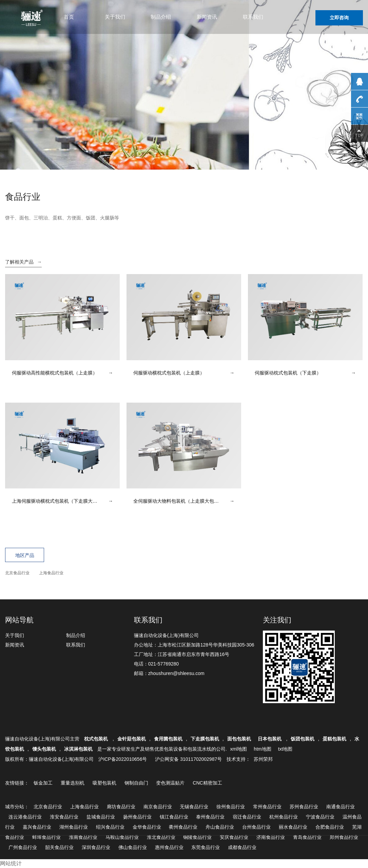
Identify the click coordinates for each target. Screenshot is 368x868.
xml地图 (239, 749)
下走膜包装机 (205, 739)
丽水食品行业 (293, 827)
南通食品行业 (341, 807)
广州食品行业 (23, 847)
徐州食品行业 (231, 807)
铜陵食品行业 (197, 837)
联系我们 (253, 17)
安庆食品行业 (234, 837)
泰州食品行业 (210, 817)
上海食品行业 (51, 573)
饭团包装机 (303, 739)
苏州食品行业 (304, 807)
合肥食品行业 (330, 827)
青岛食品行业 (307, 837)
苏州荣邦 (263, 759)
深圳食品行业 (96, 847)
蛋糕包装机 (334, 739)
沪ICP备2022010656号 (123, 759)
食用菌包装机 (168, 739)
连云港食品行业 (25, 817)
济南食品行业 (271, 837)
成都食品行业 (242, 847)
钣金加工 (43, 783)
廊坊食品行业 (121, 807)
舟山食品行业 (220, 827)
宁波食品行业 (320, 817)
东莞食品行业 (206, 847)
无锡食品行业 (194, 807)
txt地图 (285, 749)
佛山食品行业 (133, 847)
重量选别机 (73, 783)
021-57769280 (163, 664)
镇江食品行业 (174, 817)
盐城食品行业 (101, 817)
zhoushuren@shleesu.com (176, 673)
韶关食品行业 (59, 847)
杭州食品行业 (284, 817)
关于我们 (115, 17)
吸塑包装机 (104, 783)
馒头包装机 (44, 749)
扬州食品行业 (137, 817)
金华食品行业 (147, 827)
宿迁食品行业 (247, 817)
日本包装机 (270, 739)
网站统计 (11, 863)
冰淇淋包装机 (78, 749)
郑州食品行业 (344, 837)
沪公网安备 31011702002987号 (188, 759)
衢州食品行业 (183, 827)
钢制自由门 (136, 783)
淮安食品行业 (64, 817)
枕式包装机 (97, 739)
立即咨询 (339, 18)
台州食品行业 (256, 827)
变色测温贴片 (170, 783)
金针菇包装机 (132, 739)
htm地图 (262, 749)
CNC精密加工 (207, 783)
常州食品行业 (267, 807)
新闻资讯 (207, 17)
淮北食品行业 (161, 837)
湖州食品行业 (74, 827)
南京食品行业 (158, 807)
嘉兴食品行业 (37, 827)
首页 (69, 17)
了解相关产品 (23, 262)
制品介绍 (161, 17)
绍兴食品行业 (110, 827)
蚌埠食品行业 (46, 837)
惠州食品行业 (169, 847)
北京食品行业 (17, 573)
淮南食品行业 (83, 837)
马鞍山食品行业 (122, 837)
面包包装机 (239, 739)
